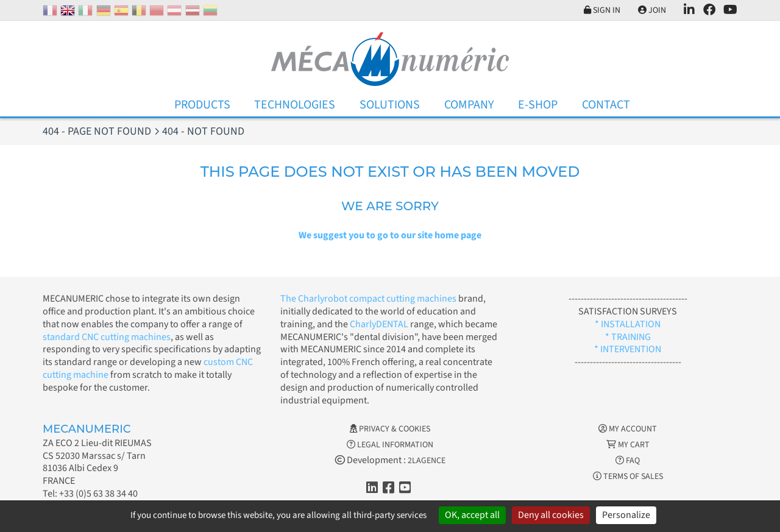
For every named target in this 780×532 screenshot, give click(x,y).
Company (469, 105)
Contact (606, 105)
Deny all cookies (551, 515)
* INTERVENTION (628, 349)
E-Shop (538, 105)
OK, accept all (472, 515)
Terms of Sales (628, 477)
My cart (628, 445)
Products (202, 105)
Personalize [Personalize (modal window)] (626, 515)
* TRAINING (628, 337)
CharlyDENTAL (380, 324)
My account (628, 429)
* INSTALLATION (628, 324)
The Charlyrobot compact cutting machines (368, 299)
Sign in (602, 10)
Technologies (295, 105)
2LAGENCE (427, 461)
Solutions (390, 105)
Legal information (390, 445)
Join (652, 10)
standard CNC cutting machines (107, 337)
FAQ (628, 461)
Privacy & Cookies (390, 429)
